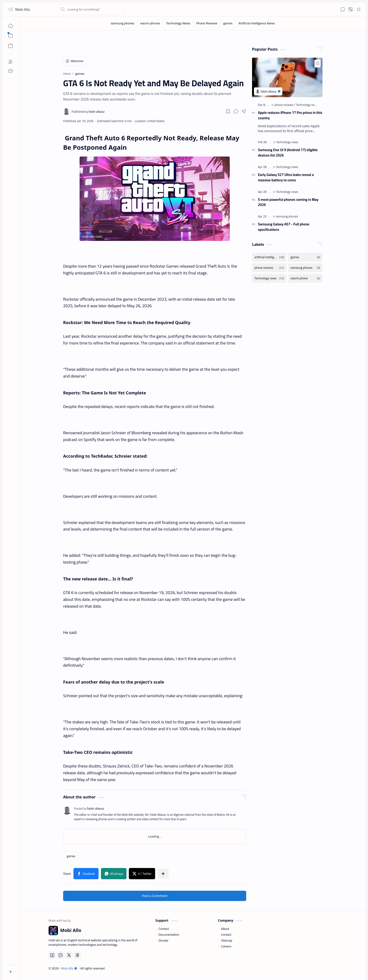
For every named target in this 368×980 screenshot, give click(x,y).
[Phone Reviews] (207, 23)
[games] (228, 23)
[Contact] (11, 71)
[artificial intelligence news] (269, 257)
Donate (164, 940)
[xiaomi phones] (150, 23)
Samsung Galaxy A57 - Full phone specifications (284, 227)
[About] (11, 62)
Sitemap (227, 940)
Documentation (169, 935)
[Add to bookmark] (318, 64)
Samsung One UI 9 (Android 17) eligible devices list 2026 (288, 153)
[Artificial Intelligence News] (257, 23)
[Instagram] (61, 955)
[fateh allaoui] (88, 112)
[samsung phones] (123, 23)
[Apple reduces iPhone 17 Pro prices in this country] (287, 77)
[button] (11, 9)
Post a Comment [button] (155, 896)
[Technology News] (178, 23)
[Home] (11, 26)
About (225, 929)
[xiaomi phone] (305, 278)
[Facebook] (52, 955)
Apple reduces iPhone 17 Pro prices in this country (290, 116)
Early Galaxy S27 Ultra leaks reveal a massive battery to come (286, 178)
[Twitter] (69, 955)
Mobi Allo (23, 9)
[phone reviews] (285, 105)
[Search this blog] (91, 9)
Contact (164, 929)
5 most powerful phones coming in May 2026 (288, 202)
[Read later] (228, 111)
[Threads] (77, 955)
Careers (226, 946)
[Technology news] (307, 105)
